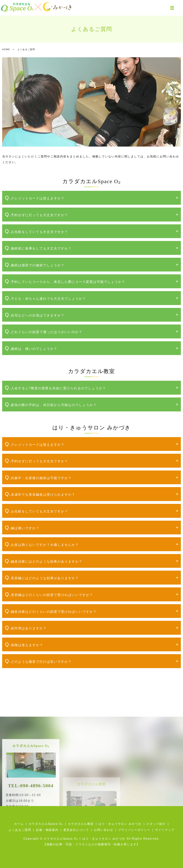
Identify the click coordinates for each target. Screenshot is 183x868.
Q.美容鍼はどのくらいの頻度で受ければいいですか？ (49, 594)
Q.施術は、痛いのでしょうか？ (31, 348)
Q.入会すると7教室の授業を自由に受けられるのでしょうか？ (55, 388)
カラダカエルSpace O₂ (46, 824)
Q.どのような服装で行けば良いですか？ (38, 661)
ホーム (19, 824)
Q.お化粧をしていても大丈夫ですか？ (36, 231)
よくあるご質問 (20, 830)
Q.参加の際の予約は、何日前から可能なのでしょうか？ (51, 404)
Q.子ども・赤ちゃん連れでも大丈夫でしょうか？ (45, 298)
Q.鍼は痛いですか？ (22, 527)
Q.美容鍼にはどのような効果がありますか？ (42, 577)
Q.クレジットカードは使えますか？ (35, 198)
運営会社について (76, 830)
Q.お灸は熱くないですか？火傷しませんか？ (42, 544)
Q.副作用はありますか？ (26, 628)
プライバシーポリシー (134, 830)
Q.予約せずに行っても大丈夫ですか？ (36, 214)
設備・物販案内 (47, 830)
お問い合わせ (104, 830)
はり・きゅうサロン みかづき (120, 824)
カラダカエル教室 (81, 824)
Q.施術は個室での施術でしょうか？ (35, 265)
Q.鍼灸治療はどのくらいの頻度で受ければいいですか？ (51, 611)
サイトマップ (165, 830)
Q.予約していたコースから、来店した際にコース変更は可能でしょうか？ (65, 281)
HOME (6, 49)
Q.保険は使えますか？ (24, 644)
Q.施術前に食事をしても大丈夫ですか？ (38, 248)
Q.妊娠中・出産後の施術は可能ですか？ (38, 477)
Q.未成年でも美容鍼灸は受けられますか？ (40, 494)
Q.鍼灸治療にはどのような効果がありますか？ (44, 561)
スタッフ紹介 (156, 824)
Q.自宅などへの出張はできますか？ (35, 315)
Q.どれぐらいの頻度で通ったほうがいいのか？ (44, 331)
